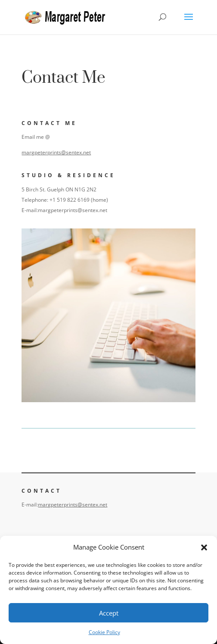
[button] (204, 547)
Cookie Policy (104, 632)
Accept (109, 613)
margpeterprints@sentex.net (57, 152)
